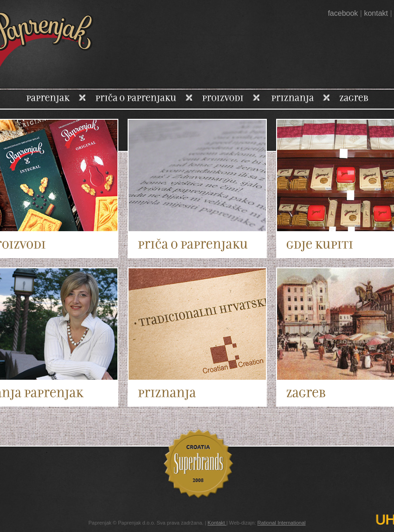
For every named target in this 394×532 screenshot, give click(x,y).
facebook (343, 13)
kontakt (376, 13)
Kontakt (217, 523)
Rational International (282, 523)
